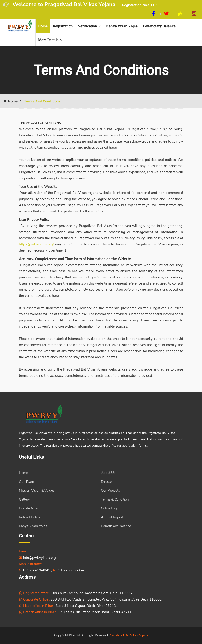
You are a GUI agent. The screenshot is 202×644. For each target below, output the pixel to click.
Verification (88, 26)
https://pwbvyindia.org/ (36, 244)
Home (43, 26)
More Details (48, 40)
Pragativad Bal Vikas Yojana (128, 635)
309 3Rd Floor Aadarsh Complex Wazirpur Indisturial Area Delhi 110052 (106, 599)
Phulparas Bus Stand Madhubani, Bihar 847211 (95, 612)
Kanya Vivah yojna (122, 26)
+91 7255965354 (68, 570)
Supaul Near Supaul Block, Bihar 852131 (87, 606)
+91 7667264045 (35, 570)
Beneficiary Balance (159, 26)
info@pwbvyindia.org (37, 558)
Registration (63, 26)
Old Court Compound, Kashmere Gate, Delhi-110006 (92, 593)
